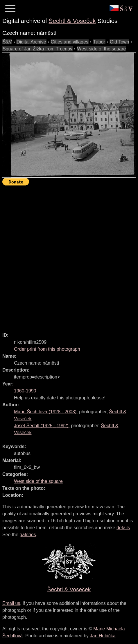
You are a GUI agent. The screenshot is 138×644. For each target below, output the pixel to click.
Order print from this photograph (47, 349)
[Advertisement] (69, 256)
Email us (11, 603)
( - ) (45, 412)
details (123, 528)
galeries (28, 535)
